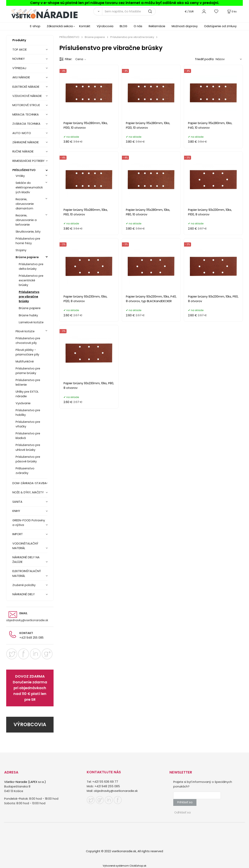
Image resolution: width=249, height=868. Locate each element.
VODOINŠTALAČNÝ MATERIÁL (25, 546)
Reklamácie (157, 26)
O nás (138, 26)
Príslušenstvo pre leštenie (28, 382)
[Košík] (232, 11)
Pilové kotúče (25, 331)
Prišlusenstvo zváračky (25, 471)
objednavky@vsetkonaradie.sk (27, 620)
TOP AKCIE (20, 50)
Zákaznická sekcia (60, 26)
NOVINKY (19, 59)
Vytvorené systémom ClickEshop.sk (125, 866)
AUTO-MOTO (22, 133)
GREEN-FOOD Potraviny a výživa (29, 523)
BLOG (124, 26)
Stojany (21, 250)
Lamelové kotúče (31, 322)
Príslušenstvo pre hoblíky (28, 413)
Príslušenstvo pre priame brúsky (28, 371)
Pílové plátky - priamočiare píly (27, 352)
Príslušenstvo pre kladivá (28, 436)
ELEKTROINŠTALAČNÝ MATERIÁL (27, 573)
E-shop (35, 26)
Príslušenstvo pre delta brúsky (31, 266)
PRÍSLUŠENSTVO (24, 170)
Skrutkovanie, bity (28, 232)
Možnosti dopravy (185, 26)
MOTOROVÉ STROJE (26, 105)
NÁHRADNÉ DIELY (24, 594)
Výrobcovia (105, 26)
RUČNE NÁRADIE (23, 151)
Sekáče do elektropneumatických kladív (29, 187)
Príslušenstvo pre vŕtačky (28, 424)
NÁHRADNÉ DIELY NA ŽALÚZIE (26, 560)
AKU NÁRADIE (21, 77)
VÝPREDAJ (19, 68)
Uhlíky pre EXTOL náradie (27, 394)
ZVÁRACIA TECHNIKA (26, 124)
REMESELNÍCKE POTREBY (28, 161)
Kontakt (85, 26)
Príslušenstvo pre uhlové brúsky (28, 447)
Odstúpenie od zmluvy (220, 26)
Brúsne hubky (28, 315)
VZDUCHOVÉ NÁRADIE (27, 96)
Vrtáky (20, 176)
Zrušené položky (24, 585)
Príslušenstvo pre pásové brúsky (28, 459)
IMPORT (18, 534)
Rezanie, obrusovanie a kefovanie (26, 220)
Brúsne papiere (27, 257)
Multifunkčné (25, 361)
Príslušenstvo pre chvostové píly (28, 341)
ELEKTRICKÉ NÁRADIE (26, 87)
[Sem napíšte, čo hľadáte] (129, 11)
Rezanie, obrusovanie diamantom (25, 204)
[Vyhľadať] (98, 11)
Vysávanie (23, 403)
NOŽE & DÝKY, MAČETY (28, 492)
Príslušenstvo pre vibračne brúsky (29, 297)
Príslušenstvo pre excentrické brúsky (31, 280)
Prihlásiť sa (185, 802)
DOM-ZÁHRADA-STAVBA (29, 483)
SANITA (17, 502)
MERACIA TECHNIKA (26, 114)
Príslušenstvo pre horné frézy (28, 241)
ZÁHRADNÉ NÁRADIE (26, 142)
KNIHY (16, 511)
